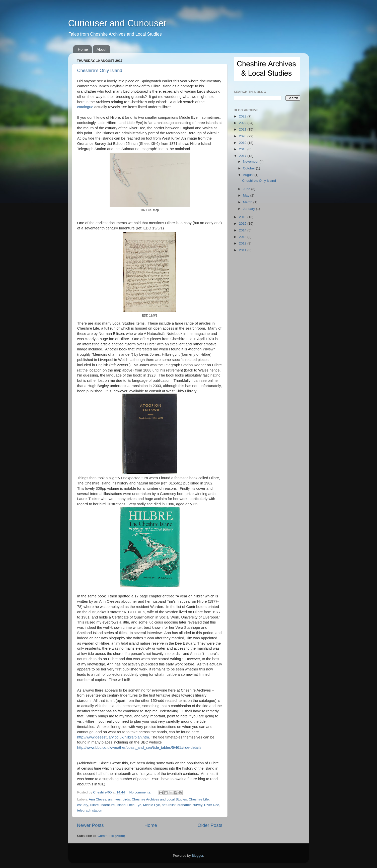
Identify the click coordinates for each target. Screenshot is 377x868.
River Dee (212, 805)
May (247, 195)
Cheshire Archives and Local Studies (159, 799)
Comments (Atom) (111, 836)
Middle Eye (152, 805)
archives (114, 799)
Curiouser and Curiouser (117, 23)
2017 (243, 156)
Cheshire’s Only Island (100, 71)
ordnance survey (190, 805)
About (101, 49)
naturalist (169, 805)
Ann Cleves (97, 799)
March (248, 202)
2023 (243, 116)
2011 (243, 250)
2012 (243, 243)
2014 (243, 230)
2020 (243, 136)
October (250, 168)
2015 (243, 224)
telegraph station (90, 810)
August (249, 175)
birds (126, 799)
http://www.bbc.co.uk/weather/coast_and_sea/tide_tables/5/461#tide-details (139, 748)
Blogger (197, 856)
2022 (243, 123)
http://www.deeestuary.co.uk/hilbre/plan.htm (113, 737)
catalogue (85, 107)
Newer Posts (90, 825)
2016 (243, 217)
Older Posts (210, 825)
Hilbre (94, 805)
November (251, 162)
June (247, 189)
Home (83, 49)
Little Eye (134, 805)
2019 (243, 143)
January (250, 209)
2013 (243, 237)
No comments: (141, 792)
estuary (83, 805)
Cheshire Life (199, 799)
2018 (243, 149)
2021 (243, 129)
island (121, 805)
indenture (108, 805)
